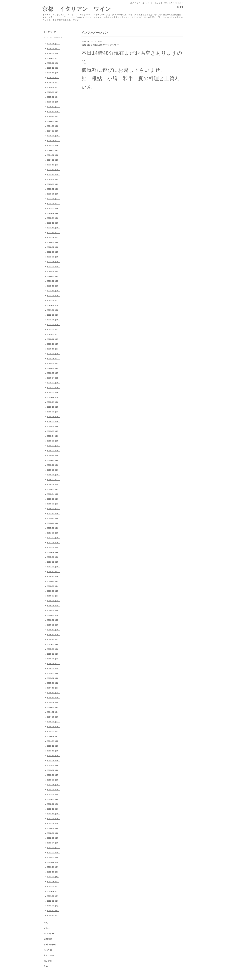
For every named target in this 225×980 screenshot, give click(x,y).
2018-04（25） (54, 494)
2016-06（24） (54, 601)
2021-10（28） (54, 291)
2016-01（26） (54, 625)
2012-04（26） (54, 843)
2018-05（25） (54, 489)
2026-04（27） (54, 44)
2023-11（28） (54, 170)
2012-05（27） (54, 838)
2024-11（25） (54, 112)
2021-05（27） (54, 315)
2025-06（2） (53, 82)
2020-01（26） (54, 392)
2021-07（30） (54, 305)
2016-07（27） (54, 596)
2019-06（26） (54, 426)
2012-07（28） (54, 828)
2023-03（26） (54, 208)
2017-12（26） (54, 514)
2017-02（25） (54, 562)
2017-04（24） (54, 552)
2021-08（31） (54, 300)
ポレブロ (48, 961)
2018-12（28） (54, 455)
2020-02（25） (54, 388)
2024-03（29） (54, 150)
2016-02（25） (54, 620)
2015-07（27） (54, 654)
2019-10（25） (54, 407)
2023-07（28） (54, 189)
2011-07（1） (53, 886)
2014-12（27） (54, 688)
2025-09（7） (53, 78)
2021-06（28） (54, 310)
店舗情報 (48, 939)
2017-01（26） (54, 567)
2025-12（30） (54, 63)
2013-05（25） (54, 780)
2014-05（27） (54, 722)
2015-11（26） (54, 635)
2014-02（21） (54, 736)
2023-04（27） (54, 204)
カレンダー (49, 934)
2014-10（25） (54, 698)
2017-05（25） (54, 547)
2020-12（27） (54, 339)
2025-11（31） (54, 68)
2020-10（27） (54, 349)
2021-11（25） (54, 286)
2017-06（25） (54, 543)
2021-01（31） (54, 334)
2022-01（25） (54, 276)
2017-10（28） (54, 523)
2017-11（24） (54, 518)
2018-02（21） (54, 504)
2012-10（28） (54, 814)
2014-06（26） (54, 717)
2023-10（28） (54, 175)
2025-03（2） (53, 92)
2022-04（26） (54, 262)
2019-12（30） (54, 397)
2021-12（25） (54, 281)
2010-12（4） (53, 911)
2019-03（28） (54, 441)
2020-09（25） (54, 354)
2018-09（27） (54, 470)
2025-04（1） (53, 87)
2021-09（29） (54, 296)
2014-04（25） (54, 727)
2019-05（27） (54, 431)
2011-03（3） (53, 896)
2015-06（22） (54, 659)
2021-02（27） (54, 329)
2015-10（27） (54, 639)
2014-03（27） (54, 731)
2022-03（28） (54, 267)
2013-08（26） (54, 765)
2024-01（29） (54, 160)
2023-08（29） (54, 184)
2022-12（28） (54, 223)
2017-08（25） (54, 533)
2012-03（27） (54, 848)
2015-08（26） (54, 649)
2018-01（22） (54, 509)
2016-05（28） (54, 606)
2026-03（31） (54, 49)
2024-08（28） (54, 126)
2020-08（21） (54, 359)
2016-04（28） (54, 610)
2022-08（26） (54, 242)
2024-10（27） (54, 116)
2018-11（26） (54, 460)
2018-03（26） (54, 499)
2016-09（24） (54, 586)
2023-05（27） (54, 199)
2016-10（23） (54, 581)
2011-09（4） (53, 877)
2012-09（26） (54, 819)
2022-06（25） (54, 252)
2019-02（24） (54, 446)
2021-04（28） (54, 320)
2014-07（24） (54, 712)
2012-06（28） (54, 833)
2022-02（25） (54, 271)
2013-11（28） (54, 751)
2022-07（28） (54, 247)
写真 (46, 923)
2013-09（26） (54, 761)
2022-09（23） (54, 237)
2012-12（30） (54, 804)
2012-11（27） (54, 809)
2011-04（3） (53, 891)
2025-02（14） (54, 97)
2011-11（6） (53, 867)
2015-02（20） (54, 678)
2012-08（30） (54, 823)
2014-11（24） (54, 693)
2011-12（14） (54, 862)
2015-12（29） (54, 630)
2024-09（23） (54, 121)
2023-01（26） (54, 218)
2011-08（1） (53, 882)
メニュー (48, 928)
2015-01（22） (54, 683)
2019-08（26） (54, 417)
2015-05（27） (54, 664)
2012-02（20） (54, 853)
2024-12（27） (54, 107)
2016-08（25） (54, 591)
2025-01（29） (54, 102)
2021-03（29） (54, 325)
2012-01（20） (54, 857)
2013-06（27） (54, 775)
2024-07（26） (54, 131)
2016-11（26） (54, 576)
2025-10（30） (54, 73)
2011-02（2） (53, 901)
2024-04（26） (54, 145)
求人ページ (49, 955)
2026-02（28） (54, 53)
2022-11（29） (54, 228)
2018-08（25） (54, 475)
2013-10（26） (54, 756)
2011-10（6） (53, 872)
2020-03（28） (54, 383)
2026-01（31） (54, 58)
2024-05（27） (54, 141)
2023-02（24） (54, 213)
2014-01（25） (54, 741)
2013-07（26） (54, 770)
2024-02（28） (54, 155)
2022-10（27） (54, 233)
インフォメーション (53, 37)
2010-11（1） (53, 915)
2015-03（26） (54, 673)
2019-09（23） (54, 412)
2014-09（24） (54, 702)
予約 (46, 966)
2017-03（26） (54, 557)
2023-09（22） (54, 179)
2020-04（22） (54, 378)
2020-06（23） (54, 368)
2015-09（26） (54, 644)
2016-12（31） (54, 572)
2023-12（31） (54, 165)
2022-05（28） (54, 257)
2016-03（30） (54, 615)
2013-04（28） (54, 785)
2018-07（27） (54, 480)
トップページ (50, 32)
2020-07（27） (54, 363)
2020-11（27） (54, 344)
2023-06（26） (54, 194)
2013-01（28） (54, 799)
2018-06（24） (54, 484)
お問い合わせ (50, 945)
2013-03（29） (54, 790)
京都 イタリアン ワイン (77, 9)
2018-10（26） (54, 465)
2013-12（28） (54, 746)
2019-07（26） (54, 421)
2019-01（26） (54, 451)
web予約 (48, 950)
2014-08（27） (54, 707)
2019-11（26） (54, 402)
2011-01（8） (53, 906)
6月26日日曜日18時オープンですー (100, 45)
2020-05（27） (54, 373)
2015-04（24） (54, 668)
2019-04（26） (54, 436)
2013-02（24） (54, 794)
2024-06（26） (54, 136)
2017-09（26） (54, 528)
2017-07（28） (54, 538)
